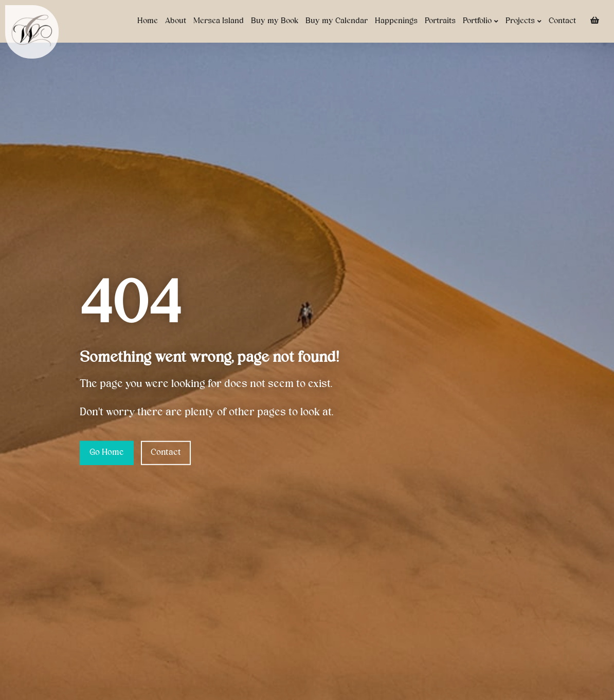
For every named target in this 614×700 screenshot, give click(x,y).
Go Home (107, 453)
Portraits (440, 21)
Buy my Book (275, 21)
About (176, 21)
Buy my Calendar (337, 21)
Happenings (396, 21)
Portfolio (481, 21)
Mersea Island (219, 21)
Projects (523, 21)
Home (148, 21)
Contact (562, 21)
